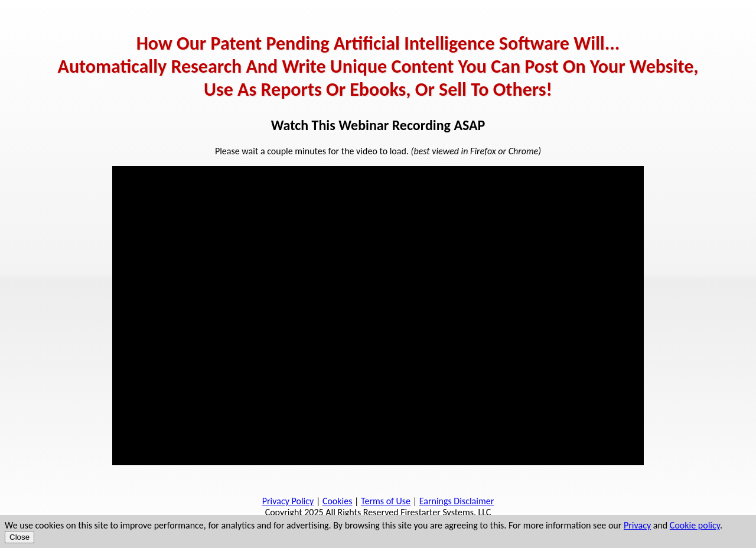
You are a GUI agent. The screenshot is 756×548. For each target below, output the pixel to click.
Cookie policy (695, 525)
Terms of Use (386, 501)
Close (19, 537)
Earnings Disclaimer (457, 501)
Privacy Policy (288, 501)
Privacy (637, 525)
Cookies (338, 501)
